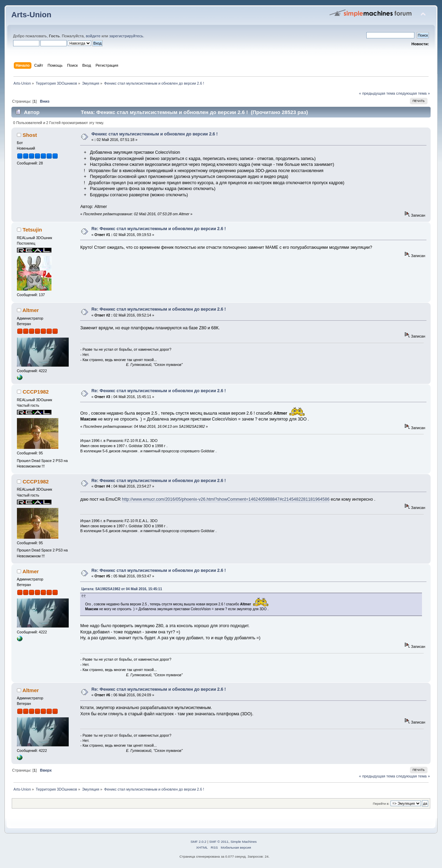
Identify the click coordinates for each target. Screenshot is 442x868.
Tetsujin (32, 230)
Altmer (31, 310)
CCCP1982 (36, 392)
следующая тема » (413, 93)
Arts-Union (31, 15)
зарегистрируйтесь (126, 36)
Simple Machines (243, 842)
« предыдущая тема (377, 93)
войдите (93, 36)
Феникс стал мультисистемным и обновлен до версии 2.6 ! (155, 134)
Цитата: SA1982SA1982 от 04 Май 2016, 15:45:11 (122, 589)
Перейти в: (381, 804)
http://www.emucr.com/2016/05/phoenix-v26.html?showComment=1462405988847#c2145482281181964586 (226, 499)
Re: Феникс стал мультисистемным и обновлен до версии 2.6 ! (159, 229)
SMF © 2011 (219, 842)
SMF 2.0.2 (199, 842)
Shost (30, 135)
